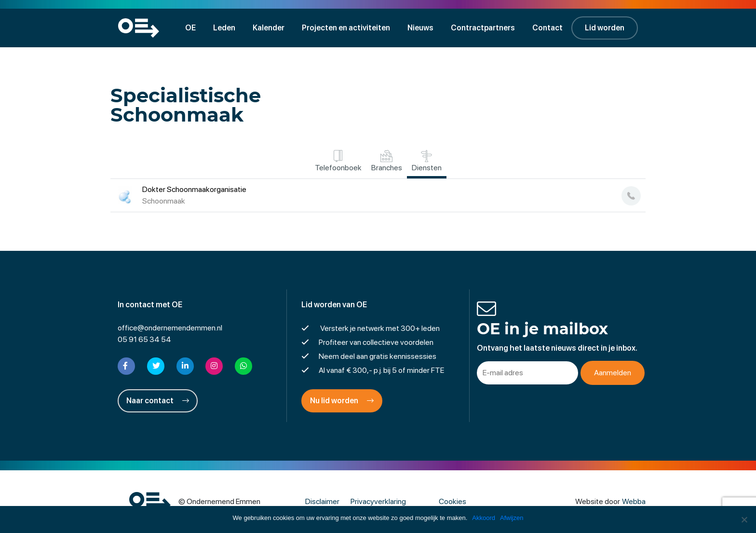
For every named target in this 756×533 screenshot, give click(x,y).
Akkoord (484, 518)
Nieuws (420, 28)
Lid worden (605, 28)
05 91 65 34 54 (144, 339)
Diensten (427, 161)
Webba (634, 501)
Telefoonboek (338, 161)
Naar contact (158, 401)
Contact (547, 28)
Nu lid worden (342, 401)
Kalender (269, 28)
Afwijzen (512, 518)
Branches (387, 161)
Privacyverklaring (378, 501)
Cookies (452, 501)
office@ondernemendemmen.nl (170, 328)
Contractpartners (483, 28)
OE (190, 28)
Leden (224, 28)
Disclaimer (322, 501)
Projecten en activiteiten (346, 28)
